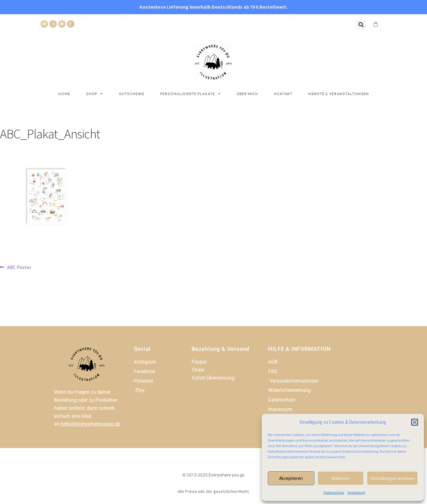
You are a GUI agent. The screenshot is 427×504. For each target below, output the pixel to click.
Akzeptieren (291, 478)
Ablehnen (340, 478)
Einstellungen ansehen (392, 478)
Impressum (356, 492)
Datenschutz (334, 492)
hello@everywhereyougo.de (90, 424)
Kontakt (283, 94)
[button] (415, 422)
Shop (95, 94)
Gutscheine (132, 94)
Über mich (247, 94)
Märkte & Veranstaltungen (339, 94)
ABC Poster (19, 267)
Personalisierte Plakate (191, 94)
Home (64, 94)
